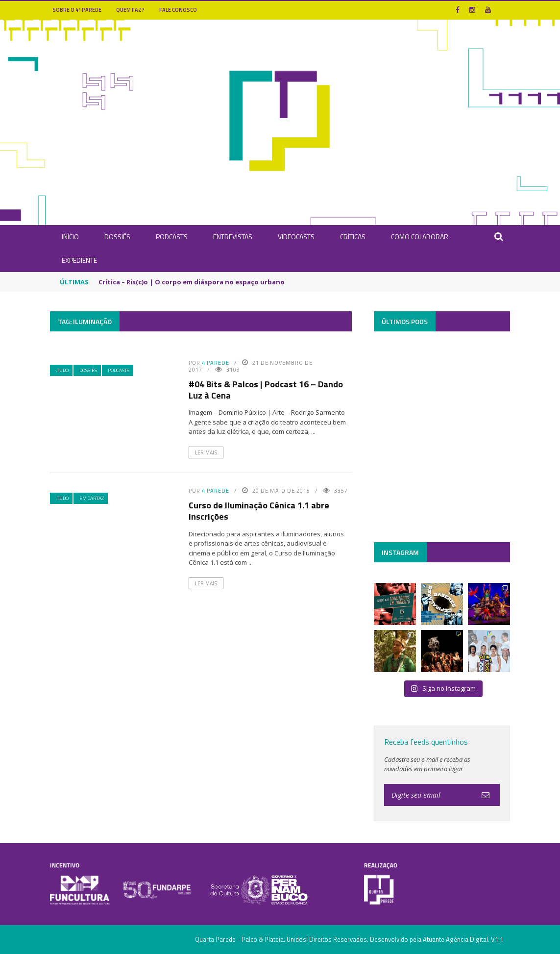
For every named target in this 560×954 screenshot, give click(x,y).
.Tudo (62, 370)
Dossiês (117, 237)
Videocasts (296, 237)
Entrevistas (233, 237)
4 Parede (216, 363)
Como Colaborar (420, 237)
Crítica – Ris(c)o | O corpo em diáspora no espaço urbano (192, 282)
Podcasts (172, 237)
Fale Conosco (178, 10)
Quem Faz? (130, 10)
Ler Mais (206, 452)
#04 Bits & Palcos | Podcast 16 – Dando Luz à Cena (266, 390)
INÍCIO (70, 237)
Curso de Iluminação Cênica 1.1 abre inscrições (259, 511)
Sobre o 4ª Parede (77, 10)
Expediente (79, 260)
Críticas (353, 237)
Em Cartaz (92, 498)
